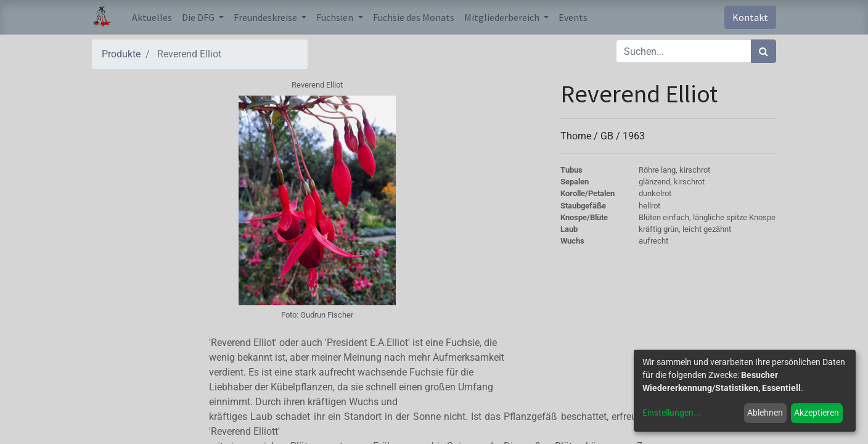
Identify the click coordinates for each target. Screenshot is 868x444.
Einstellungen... (672, 413)
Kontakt (750, 17)
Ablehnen (765, 413)
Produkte (121, 54)
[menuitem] (152, 17)
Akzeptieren (817, 413)
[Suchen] (764, 51)
